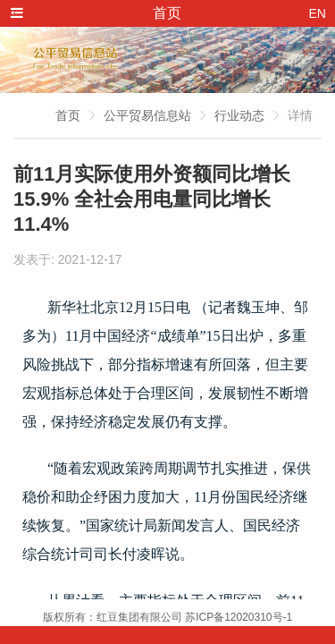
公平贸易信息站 (147, 115)
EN (318, 13)
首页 (68, 115)
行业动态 (239, 115)
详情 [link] (300, 115)
